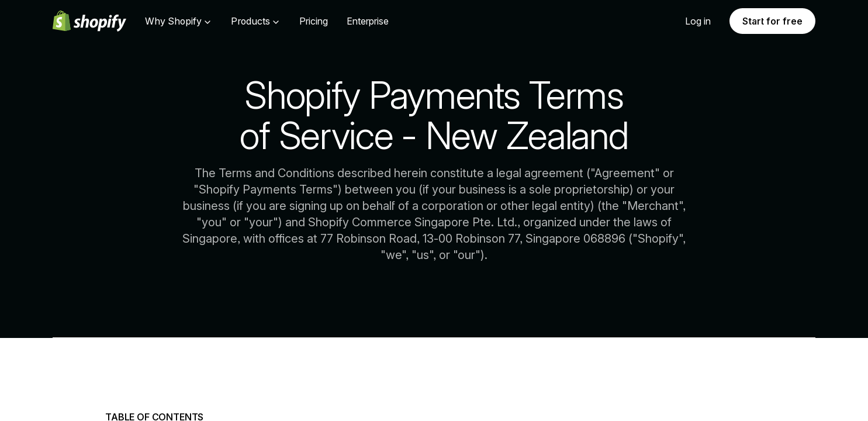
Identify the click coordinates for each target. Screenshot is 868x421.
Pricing (314, 21)
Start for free (772, 21)
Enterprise (368, 21)
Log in (698, 21)
